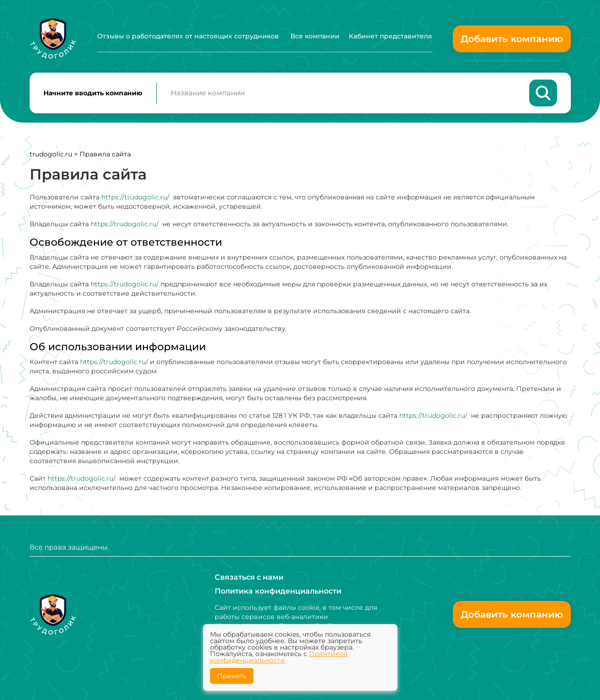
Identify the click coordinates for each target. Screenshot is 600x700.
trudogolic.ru (51, 154)
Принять (232, 676)
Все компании (315, 36)
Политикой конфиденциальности (279, 657)
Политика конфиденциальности (278, 591)
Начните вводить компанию (93, 93)
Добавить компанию (512, 39)
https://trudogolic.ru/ (135, 197)
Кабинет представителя (390, 36)
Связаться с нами (249, 577)
